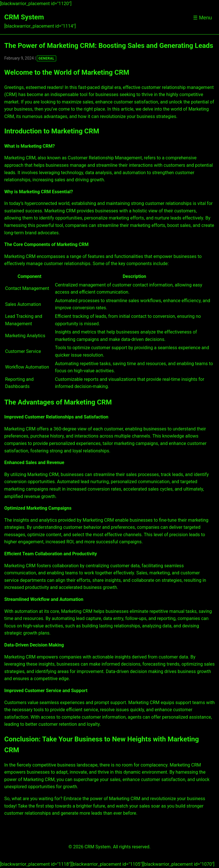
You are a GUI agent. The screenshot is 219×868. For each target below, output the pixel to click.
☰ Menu (202, 18)
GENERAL (46, 58)
